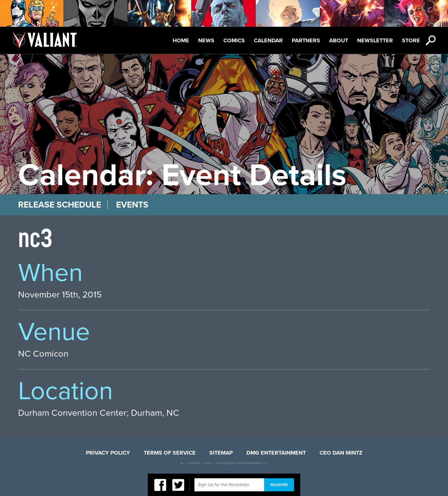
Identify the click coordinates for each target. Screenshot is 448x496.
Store (411, 40)
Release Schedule (60, 205)
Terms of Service (170, 453)
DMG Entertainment (276, 453)
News (206, 40)
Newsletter (375, 40)
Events (132, 205)
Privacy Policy (108, 453)
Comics (234, 40)
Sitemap (221, 453)
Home (181, 40)
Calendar (268, 40)
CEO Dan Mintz (341, 453)
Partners (306, 40)
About (339, 40)
